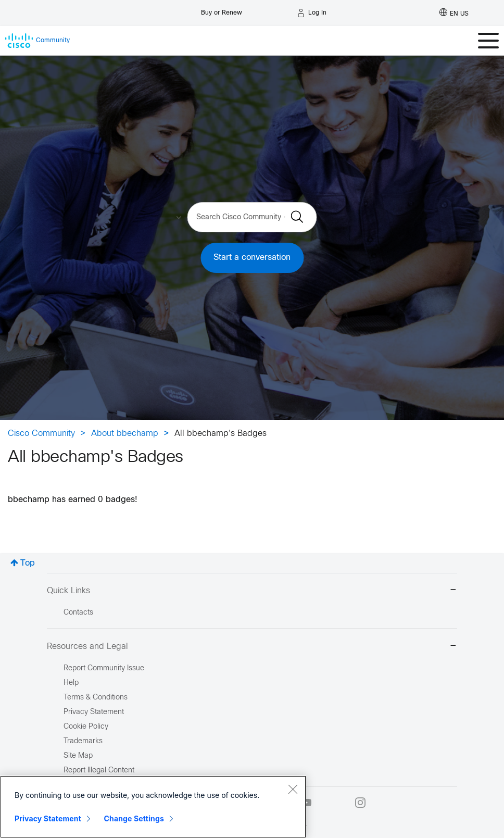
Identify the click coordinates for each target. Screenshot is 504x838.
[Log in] (312, 13)
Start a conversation (252, 258)
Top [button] (28, 563)
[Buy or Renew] (222, 10)
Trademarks (83, 741)
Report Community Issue (104, 668)
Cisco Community (41, 434)
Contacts (78, 613)
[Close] (293, 789)
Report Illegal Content (99, 771)
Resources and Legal (252, 647)
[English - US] (454, 13)
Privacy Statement (48, 818)
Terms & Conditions (96, 698)
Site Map (78, 756)
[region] (153, 807)
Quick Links (252, 591)
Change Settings (134, 818)
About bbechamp (125, 434)
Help (71, 683)
